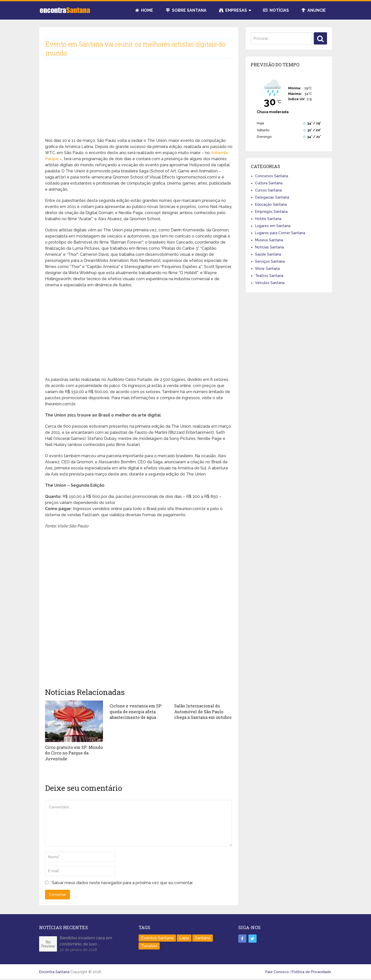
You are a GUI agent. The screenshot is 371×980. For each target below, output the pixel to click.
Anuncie (314, 10)
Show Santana (267, 269)
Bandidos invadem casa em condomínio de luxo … (86, 941)
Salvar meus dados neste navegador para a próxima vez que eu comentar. (122, 882)
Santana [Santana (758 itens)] (203, 938)
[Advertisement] (139, 102)
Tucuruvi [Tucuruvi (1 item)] (149, 946)
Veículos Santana (270, 283)
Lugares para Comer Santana (280, 233)
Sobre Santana (186, 10)
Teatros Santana (269, 276)
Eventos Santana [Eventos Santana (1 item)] (157, 938)
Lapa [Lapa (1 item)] (184, 938)
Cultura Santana (269, 183)
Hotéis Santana (268, 219)
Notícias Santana (269, 247)
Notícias (276, 10)
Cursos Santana (268, 190)
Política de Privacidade (311, 972)
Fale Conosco (277, 972)
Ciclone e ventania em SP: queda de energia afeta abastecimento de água (136, 711)
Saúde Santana (268, 254)
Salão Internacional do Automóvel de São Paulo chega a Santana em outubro (203, 711)
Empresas (233, 10)
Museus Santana (269, 240)
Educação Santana (271, 204)
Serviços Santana (270, 261)
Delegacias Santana (272, 197)
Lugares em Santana (273, 226)
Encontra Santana (54, 972)
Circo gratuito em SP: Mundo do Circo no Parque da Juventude (74, 753)
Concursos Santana (272, 176)
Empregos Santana (271, 212)
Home (144, 10)
